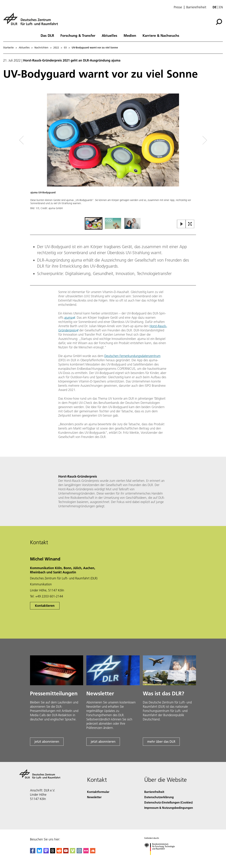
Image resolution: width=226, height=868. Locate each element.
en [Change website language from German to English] (221, 7)
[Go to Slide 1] (94, 223)
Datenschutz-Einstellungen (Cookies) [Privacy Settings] (168, 802)
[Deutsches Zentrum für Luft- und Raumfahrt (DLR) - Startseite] (32, 21)
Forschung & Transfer (78, 35)
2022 (56, 48)
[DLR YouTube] (66, 852)
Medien (130, 35)
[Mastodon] (46, 852)
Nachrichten (41, 48)
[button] (113, 155)
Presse (178, 7)
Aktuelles (109, 35)
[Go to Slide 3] (132, 223)
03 (65, 48)
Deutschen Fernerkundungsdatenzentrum (132, 356)
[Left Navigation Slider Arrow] (36, 140)
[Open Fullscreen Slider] (190, 224)
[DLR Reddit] (59, 852)
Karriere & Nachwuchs (161, 35)
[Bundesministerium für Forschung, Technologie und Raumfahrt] (161, 858)
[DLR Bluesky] (39, 852)
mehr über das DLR (161, 742)
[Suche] (219, 22)
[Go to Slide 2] (113, 223)
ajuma (68, 318)
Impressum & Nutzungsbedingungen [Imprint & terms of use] (169, 808)
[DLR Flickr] (86, 852)
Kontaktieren (45, 606)
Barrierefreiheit (196, 7)
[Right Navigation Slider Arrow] (192, 140)
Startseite (8, 48)
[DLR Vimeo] (73, 852)
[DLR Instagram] (79, 852)
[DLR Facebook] (33, 852)
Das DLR (47, 35)
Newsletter (94, 797)
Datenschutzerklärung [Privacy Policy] (159, 797)
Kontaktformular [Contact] (98, 792)
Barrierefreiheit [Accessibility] (154, 792)
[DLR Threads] (53, 852)
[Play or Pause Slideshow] (181, 224)
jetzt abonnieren (47, 742)
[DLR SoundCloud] (93, 852)
